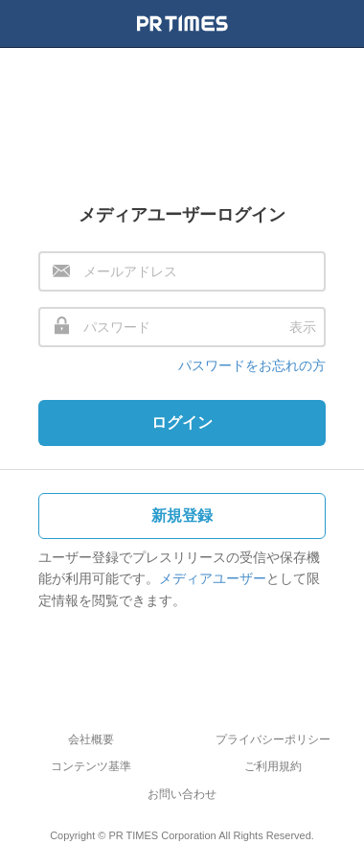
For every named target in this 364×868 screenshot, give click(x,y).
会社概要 (91, 739)
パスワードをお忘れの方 (252, 365)
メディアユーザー (213, 578)
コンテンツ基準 (91, 766)
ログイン (182, 422)
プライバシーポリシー (273, 739)
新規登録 (182, 516)
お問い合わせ (182, 794)
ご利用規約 (273, 766)
